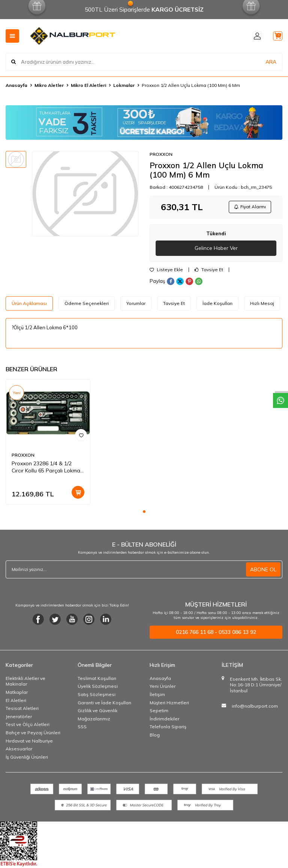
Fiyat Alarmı (249, 207)
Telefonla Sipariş (168, 728)
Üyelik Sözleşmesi (98, 688)
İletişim (157, 696)
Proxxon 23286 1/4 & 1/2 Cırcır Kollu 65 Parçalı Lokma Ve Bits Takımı (46, 469)
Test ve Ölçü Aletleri (28, 726)
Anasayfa (16, 85)
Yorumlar (136, 305)
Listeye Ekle (166, 271)
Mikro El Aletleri (88, 85)
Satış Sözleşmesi (97, 696)
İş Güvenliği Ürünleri (27, 758)
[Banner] (144, 123)
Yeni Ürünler (163, 688)
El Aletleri (16, 702)
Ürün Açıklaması (29, 305)
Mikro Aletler (49, 85)
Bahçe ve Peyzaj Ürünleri (33, 734)
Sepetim (159, 712)
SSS (82, 728)
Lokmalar (124, 85)
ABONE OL (263, 571)
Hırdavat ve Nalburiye (29, 742)
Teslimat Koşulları (97, 680)
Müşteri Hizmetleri (169, 704)
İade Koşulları (217, 305)
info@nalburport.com (255, 707)
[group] (85, 194)
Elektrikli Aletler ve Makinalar (25, 683)
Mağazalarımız (94, 720)
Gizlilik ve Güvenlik (97, 712)
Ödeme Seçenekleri (87, 305)
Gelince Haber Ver (216, 249)
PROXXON (161, 154)
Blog (155, 736)
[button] (144, 513)
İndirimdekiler (164, 720)
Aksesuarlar (19, 750)
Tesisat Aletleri (22, 710)
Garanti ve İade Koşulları (104, 704)
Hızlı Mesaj (262, 305)
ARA (271, 61)
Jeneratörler (19, 718)
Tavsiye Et (209, 271)
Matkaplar (17, 694)
